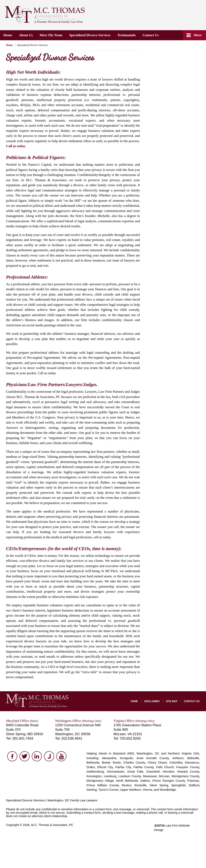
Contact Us (151, 35)
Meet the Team (51, 35)
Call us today (16, 146)
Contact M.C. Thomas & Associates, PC (153, 14)
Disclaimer (152, 701)
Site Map (172, 701)
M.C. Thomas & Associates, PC (52, 825)
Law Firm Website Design (177, 825)
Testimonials (126, 35)
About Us (26, 35)
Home (8, 35)
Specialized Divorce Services (90, 35)
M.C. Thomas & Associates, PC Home (45, 15)
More (198, 35)
